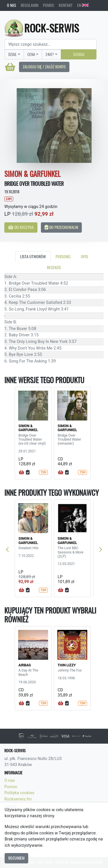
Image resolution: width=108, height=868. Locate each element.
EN (83, 5)
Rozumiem (16, 858)
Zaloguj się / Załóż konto (44, 67)
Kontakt (66, 5)
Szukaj (79, 54)
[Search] (51, 44)
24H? (50, 54)
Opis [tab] (85, 256)
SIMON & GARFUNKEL (28, 428)
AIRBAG (25, 665)
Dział (13, 54)
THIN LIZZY (67, 665)
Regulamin (30, 5)
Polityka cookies (19, 793)
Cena (31, 54)
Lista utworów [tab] (33, 256)
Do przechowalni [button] (61, 227)
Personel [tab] (63, 256)
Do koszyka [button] (21, 227)
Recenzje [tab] (54, 267)
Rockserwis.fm (18, 799)
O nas (12, 5)
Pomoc (49, 5)
